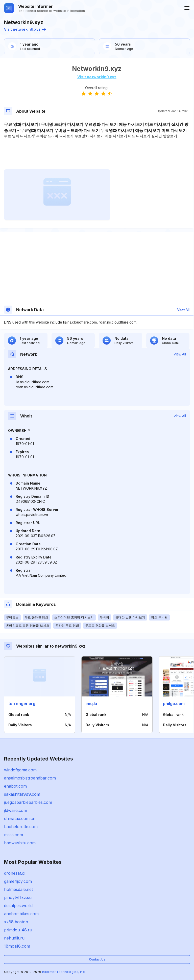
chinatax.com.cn (20, 818)
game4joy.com (18, 881)
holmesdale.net (18, 889)
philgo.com (174, 704)
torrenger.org (22, 704)
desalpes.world (18, 906)
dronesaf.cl (15, 873)
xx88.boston (16, 922)
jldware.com (16, 810)
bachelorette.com (21, 827)
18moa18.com (17, 946)
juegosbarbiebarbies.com (28, 802)
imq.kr (92, 704)
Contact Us (97, 959)
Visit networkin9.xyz (25, 29)
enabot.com (15, 786)
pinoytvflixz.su (18, 897)
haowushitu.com (20, 843)
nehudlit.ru (14, 938)
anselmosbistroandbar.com (30, 778)
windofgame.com (20, 770)
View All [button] (183, 310)
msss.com (14, 835)
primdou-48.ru (18, 930)
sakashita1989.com (22, 794)
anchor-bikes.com (21, 914)
